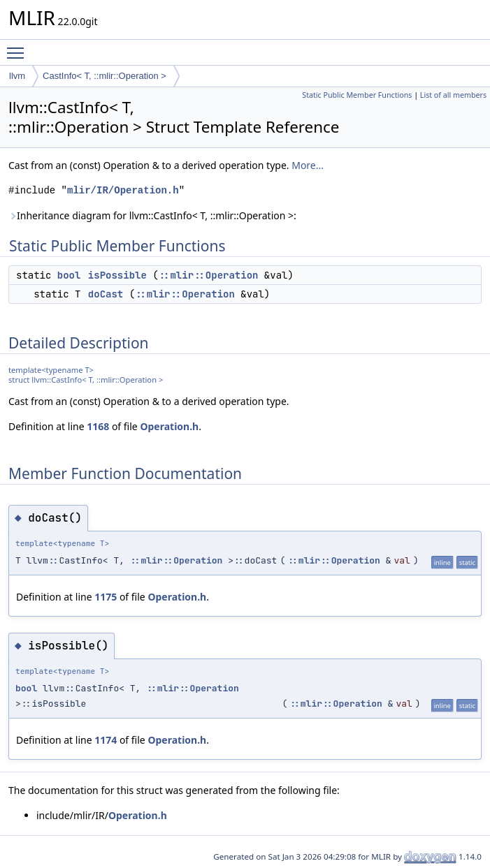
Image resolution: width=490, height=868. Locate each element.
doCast (106, 294)
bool (69, 275)
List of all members (453, 95)
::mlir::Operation (209, 275)
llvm (17, 76)
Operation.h (169, 426)
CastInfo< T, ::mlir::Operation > (105, 76)
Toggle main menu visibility (19, 47)
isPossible (117, 275)
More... (308, 165)
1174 (106, 740)
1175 (106, 597)
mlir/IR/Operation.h (123, 190)
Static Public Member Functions (357, 95)
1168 (98, 426)
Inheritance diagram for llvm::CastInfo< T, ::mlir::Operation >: (152, 215)
